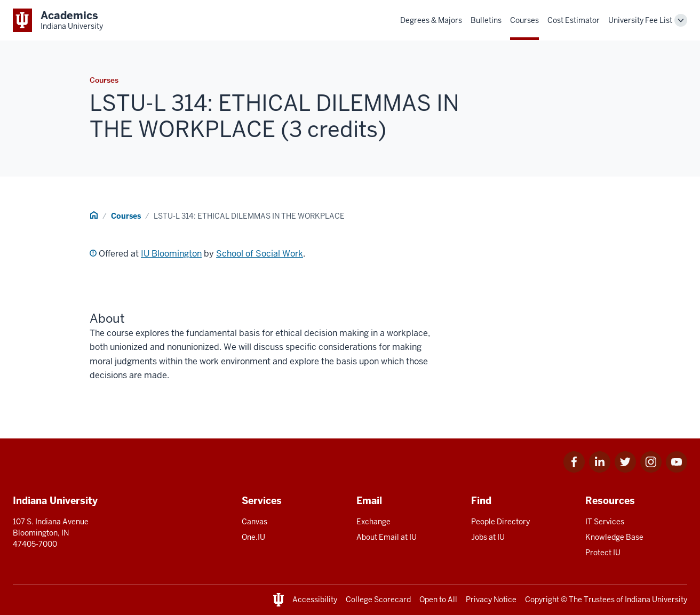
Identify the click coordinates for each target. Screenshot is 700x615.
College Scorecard (378, 600)
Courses (524, 20)
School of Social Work (260, 254)
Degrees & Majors (431, 20)
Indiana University (656, 600)
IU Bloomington (171, 254)
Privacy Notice (491, 600)
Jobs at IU (488, 537)
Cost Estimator (574, 20)
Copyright (542, 600)
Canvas (254, 522)
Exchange (373, 522)
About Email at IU (387, 537)
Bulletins (486, 20)
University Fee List (640, 20)
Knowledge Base (614, 537)
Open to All (438, 600)
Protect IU (603, 553)
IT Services (605, 522)
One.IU (253, 537)
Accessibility (315, 600)
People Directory (500, 522)
